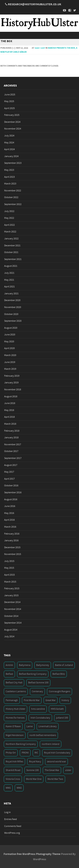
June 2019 (10, 362)
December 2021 (12, 246)
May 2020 (9, 342)
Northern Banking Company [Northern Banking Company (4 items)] (21, 744)
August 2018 (11, 397)
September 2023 (13, 163)
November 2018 (13, 390)
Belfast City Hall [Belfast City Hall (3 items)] (14, 683)
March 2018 (10, 424)
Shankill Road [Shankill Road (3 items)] (13, 770)
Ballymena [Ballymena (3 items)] (25, 665)
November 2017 (13, 445)
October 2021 (11, 252)
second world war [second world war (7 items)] (56, 762)
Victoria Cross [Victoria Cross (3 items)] (13, 779)
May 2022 (9, 218)
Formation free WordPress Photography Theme (32, 854)
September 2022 (13, 204)
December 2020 (12, 300)
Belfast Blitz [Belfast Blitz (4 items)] (59, 674)
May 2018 (9, 410)
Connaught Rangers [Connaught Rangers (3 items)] (60, 691)
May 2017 (9, 472)
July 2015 (9, 561)
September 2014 (13, 623)
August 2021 (11, 266)
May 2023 (9, 170)
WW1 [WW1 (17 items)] (8, 788)
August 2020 (11, 328)
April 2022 (9, 225)
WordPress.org (12, 833)
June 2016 (10, 506)
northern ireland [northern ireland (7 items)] (51, 744)
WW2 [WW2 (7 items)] (19, 788)
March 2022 (10, 232)
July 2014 (9, 637)
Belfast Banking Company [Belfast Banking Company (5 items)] (33, 674)
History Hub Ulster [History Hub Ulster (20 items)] (15, 709)
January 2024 (11, 156)
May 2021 (9, 280)
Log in (7, 812)
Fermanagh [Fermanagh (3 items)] (12, 700)
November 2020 (13, 307)
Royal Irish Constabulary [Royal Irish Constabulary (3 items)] (57, 753)
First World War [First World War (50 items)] (32, 700)
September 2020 (13, 321)
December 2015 (12, 547)
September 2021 (13, 259)
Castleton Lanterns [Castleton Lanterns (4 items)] (16, 691)
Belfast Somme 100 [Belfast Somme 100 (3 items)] (38, 683)
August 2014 (11, 630)
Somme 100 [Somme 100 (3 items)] (33, 770)
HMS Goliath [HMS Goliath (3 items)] (57, 709)
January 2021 (11, 294)
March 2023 (10, 184)
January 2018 (11, 438)
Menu (39, 35)
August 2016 (11, 499)
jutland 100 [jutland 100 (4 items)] (62, 718)
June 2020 (10, 335)
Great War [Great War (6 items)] (51, 700)
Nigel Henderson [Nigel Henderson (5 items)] (15, 735)
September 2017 (13, 458)
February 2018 (12, 431)
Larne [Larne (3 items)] (30, 726)
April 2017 (9, 479)
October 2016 (11, 486)
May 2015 (9, 568)
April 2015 (9, 575)
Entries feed (11, 819)
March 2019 (10, 369)
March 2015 (10, 582)
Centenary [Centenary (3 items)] (37, 691)
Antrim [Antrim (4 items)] (9, 665)
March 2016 (10, 527)
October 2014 (11, 616)
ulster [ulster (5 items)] (68, 770)
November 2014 (13, 609)
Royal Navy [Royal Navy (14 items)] (35, 762)
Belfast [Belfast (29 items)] (9, 674)
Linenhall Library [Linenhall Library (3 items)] (48, 726)
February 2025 (12, 115)
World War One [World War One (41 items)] (34, 779)
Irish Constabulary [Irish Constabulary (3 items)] (40, 718)
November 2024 (13, 129)
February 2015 (12, 589)
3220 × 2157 (40, 48)
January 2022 (11, 239)
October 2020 (11, 314)
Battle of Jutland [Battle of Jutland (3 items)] (64, 665)
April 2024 (9, 149)
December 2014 (12, 602)
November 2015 (13, 554)
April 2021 (9, 287)
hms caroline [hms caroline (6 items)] (38, 709)
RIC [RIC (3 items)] (36, 753)
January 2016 (11, 541)
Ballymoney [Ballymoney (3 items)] (43, 665)
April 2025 (9, 108)
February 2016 (12, 534)
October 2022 (11, 197)
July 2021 (9, 273)
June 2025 (10, 95)
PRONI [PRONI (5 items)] (25, 753)
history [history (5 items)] (65, 700)
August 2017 (11, 465)
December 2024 (12, 122)
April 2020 (9, 348)
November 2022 (13, 191)
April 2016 (9, 520)
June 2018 (10, 403)
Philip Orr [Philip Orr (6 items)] (11, 753)
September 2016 (13, 493)
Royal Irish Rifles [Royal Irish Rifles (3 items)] (14, 762)
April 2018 (9, 417)
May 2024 (9, 143)
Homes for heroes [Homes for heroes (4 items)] (15, 718)
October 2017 (11, 451)
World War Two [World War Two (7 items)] (55, 779)
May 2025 (9, 101)
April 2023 (9, 177)
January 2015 (11, 595)
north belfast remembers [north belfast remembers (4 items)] (43, 735)
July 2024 (9, 136)
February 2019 (12, 376)
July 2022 (9, 211)
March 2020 (10, 355)
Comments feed (13, 826)
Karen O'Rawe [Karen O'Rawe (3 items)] (13, 726)
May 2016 (9, 513)
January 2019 (11, 383)
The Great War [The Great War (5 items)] (52, 770)
